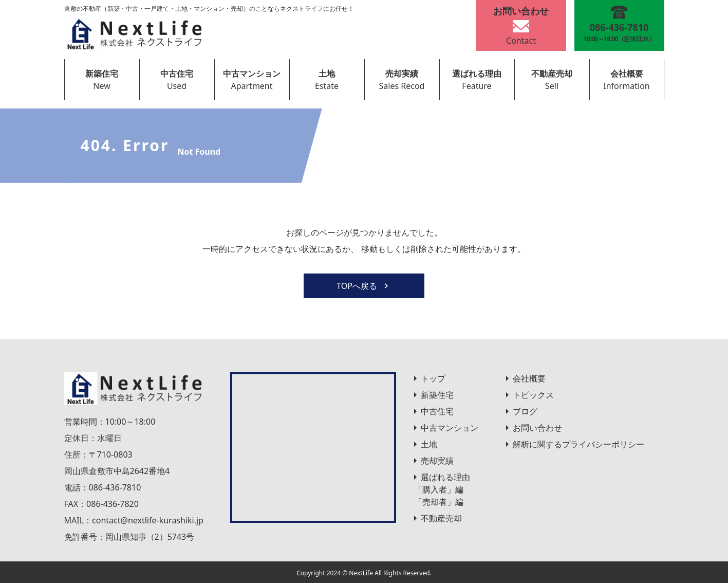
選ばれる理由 (477, 74)
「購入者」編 (439, 489)
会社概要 (627, 74)
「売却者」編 (439, 502)
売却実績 (402, 74)
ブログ (525, 411)
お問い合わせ (537, 428)
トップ (433, 378)
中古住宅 (177, 74)
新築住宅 (102, 74)
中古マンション (252, 74)
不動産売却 (552, 74)
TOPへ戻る (364, 286)
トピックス (533, 395)
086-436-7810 (115, 487)
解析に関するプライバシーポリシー (578, 444)
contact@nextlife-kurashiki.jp (148, 520)
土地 (327, 74)
